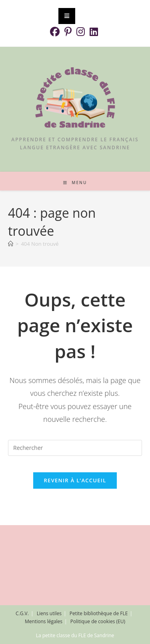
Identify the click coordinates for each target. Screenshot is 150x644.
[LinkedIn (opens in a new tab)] (94, 32)
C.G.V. (22, 613)
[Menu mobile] (75, 183)
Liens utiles (49, 613)
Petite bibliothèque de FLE (99, 613)
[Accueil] (11, 244)
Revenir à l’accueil (75, 480)
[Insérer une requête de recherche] (75, 448)
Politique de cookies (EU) (98, 621)
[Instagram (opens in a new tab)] (81, 32)
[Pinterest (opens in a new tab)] (68, 32)
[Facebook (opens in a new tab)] (56, 32)
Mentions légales (44, 621)
